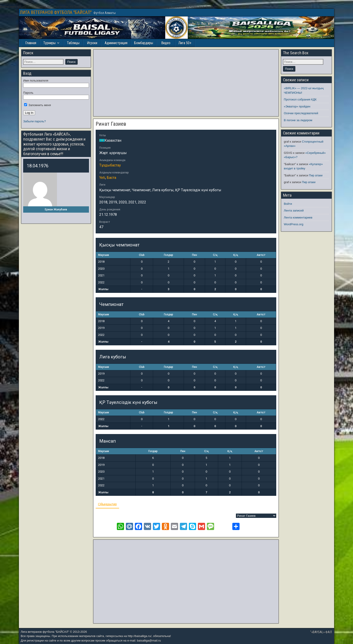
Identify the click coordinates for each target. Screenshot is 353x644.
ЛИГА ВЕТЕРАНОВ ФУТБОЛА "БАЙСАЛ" (56, 12)
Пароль (28, 93)
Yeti (102, 178)
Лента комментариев (298, 217)
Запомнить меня (37, 105)
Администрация (116, 43)
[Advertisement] (186, 83)
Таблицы (73, 43)
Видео (166, 43)
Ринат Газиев (111, 124)
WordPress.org (294, 224)
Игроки (92, 43)
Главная (31, 43)
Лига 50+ (185, 43)
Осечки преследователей (301, 113)
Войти (288, 204)
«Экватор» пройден (297, 106)
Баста (111, 178)
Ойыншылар (107, 504)
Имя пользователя (36, 81)
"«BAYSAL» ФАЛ (321, 632)
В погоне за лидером (298, 120)
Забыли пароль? (34, 121)
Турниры (49, 43)
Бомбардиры (144, 43)
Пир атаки (316, 175)
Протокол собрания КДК (300, 99)
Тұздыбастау (110, 165)
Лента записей (294, 210)
